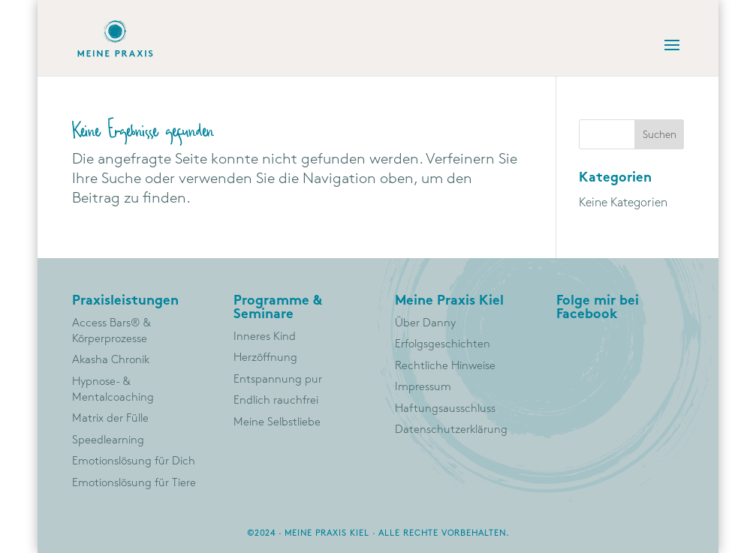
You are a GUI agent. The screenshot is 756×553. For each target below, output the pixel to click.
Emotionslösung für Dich (134, 461)
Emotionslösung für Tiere (134, 483)
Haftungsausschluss (445, 409)
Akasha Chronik (111, 360)
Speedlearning (108, 440)
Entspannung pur (278, 380)
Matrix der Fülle (110, 419)
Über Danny (425, 323)
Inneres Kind (265, 337)
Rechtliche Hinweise (445, 366)
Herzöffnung (265, 358)
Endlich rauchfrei (276, 401)
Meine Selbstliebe (277, 422)
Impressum (423, 387)
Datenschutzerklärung (451, 430)
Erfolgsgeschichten (443, 344)
